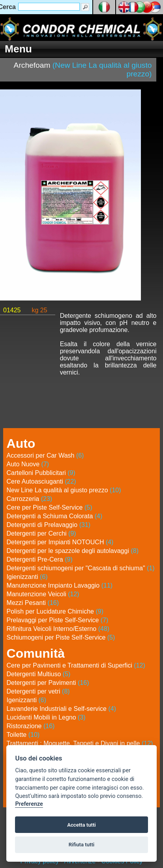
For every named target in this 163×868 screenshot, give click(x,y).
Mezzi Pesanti (33, 603)
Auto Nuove (28, 464)
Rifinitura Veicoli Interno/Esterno (58, 629)
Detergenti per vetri (38, 691)
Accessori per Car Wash (45, 455)
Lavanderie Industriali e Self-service (61, 709)
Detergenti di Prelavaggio (49, 525)
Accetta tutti (81, 825)
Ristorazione (31, 726)
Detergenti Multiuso (39, 674)
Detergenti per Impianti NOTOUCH (60, 542)
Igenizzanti (27, 700)
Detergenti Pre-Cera (40, 559)
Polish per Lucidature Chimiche (55, 611)
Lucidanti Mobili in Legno (46, 717)
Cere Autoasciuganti (41, 481)
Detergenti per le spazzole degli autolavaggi (73, 551)
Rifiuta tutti (82, 845)
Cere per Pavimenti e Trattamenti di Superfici (76, 665)
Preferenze (29, 804)
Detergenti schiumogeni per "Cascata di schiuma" (81, 568)
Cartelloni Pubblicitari (41, 473)
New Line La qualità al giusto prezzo (64, 490)
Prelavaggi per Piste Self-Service (58, 620)
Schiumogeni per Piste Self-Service (61, 637)
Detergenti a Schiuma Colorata (55, 516)
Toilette (23, 735)
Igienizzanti (27, 577)
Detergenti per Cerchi (41, 533)
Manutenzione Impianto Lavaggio (60, 585)
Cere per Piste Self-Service (50, 507)
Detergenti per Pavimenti (48, 683)
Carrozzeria (30, 499)
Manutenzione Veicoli (43, 594)
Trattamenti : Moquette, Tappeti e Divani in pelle (80, 743)
